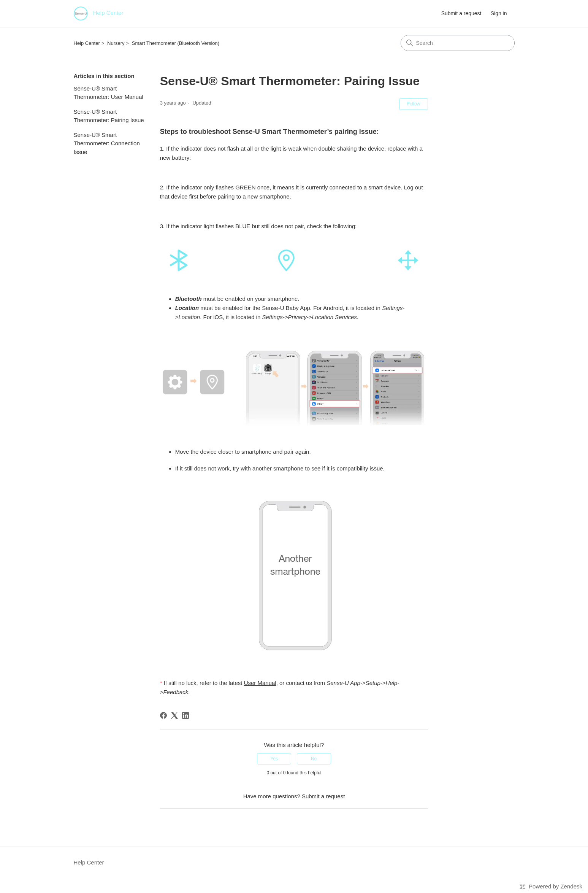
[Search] (458, 43)
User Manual (260, 683)
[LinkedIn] (185, 715)
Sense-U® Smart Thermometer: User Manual (109, 93)
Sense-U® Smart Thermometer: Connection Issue (107, 143)
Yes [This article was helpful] (274, 759)
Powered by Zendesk (556, 886)
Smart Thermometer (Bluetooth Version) (176, 43)
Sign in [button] (499, 13)
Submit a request (461, 13)
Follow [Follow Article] (414, 104)
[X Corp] (174, 715)
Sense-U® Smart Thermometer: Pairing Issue (109, 116)
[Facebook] (163, 715)
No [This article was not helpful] (314, 759)
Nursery (116, 43)
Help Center (87, 43)
